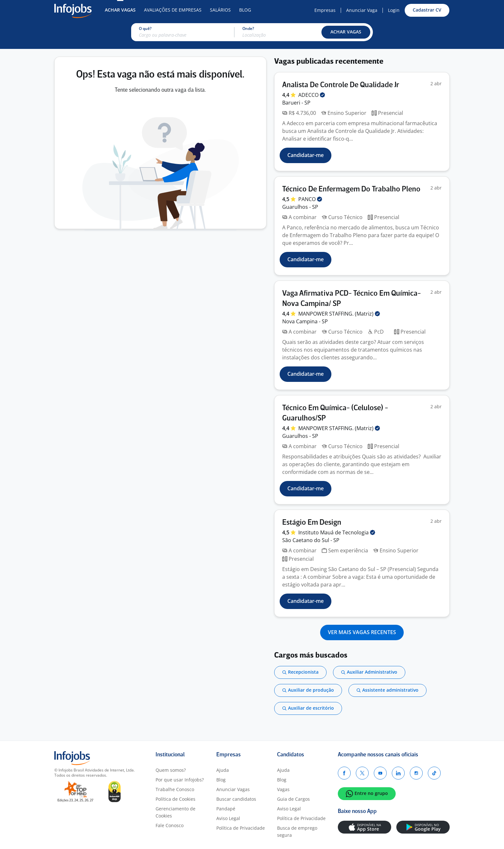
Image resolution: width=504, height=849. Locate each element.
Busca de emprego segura (297, 831)
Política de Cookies (175, 799)
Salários (220, 10)
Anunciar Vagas (233, 789)
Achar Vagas (120, 10)
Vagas (283, 789)
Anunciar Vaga (362, 10)
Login (394, 10)
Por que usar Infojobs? (180, 780)
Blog (245, 10)
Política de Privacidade (241, 828)
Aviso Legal (228, 818)
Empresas (325, 10)
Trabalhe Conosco (175, 789)
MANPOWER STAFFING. (339, 314)
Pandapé (226, 809)
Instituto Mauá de (337, 532)
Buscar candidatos (236, 799)
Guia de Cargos (293, 799)
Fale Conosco (170, 825)
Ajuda (223, 770)
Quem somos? (171, 770)
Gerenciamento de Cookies (175, 812)
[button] (346, 32)
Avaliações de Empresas (173, 10)
